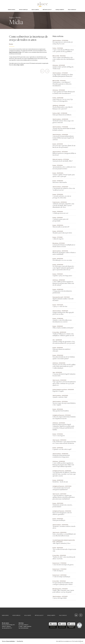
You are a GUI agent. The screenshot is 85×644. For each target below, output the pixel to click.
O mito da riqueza (58, 571)
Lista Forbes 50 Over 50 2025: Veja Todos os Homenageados (63, 100)
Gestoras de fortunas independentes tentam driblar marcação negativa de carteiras (63, 138)
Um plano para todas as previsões (62, 233)
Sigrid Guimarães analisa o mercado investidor (63, 299)
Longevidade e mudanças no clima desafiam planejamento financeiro (63, 75)
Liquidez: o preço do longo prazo (62, 276)
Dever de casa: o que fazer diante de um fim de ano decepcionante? (64, 146)
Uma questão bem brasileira (61, 411)
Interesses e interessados (60, 182)
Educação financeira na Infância (62, 115)
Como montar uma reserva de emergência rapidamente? (61, 489)
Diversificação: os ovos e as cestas (62, 260)
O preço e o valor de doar (60, 306)
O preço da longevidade (60, 598)
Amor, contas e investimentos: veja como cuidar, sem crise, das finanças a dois (63, 59)
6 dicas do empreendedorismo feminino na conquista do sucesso (64, 418)
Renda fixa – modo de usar (60, 482)
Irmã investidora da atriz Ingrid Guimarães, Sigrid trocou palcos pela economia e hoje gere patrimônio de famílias (63, 427)
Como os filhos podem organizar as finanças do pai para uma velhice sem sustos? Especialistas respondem (63, 465)
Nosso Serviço (23, 10)
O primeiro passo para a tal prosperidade (60, 220)
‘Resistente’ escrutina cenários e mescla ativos (64, 527)
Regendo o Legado (58, 391)
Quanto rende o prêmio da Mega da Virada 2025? (63, 68)
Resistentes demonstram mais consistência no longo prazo (61, 456)
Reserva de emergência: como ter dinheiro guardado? (62, 513)
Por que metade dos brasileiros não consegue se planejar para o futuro (63, 583)
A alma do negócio (58, 239)
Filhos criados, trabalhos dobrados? (63, 328)
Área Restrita (20, 641)
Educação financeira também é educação (62, 350)
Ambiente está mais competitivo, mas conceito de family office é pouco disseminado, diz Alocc (63, 205)
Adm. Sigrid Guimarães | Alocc (62, 543)
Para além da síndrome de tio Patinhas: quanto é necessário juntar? (64, 358)
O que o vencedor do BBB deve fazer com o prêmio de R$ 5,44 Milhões (63, 51)
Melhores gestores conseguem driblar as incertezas (64, 154)
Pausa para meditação (59, 520)
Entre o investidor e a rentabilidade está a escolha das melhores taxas (64, 535)
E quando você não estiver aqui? (62, 449)
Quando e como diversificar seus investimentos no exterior (62, 321)
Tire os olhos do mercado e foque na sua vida (64, 550)
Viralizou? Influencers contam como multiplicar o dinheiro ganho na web (63, 335)
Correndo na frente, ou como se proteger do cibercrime (62, 197)
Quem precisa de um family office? (63, 161)
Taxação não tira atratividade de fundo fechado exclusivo (64, 129)
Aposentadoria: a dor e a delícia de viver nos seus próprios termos (64, 168)
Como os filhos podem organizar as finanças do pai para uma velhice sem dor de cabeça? (63, 283)
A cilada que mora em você (60, 213)
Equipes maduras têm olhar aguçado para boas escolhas (63, 313)
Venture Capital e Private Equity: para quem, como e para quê (64, 175)
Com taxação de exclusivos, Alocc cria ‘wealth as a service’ (64, 189)
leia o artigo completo (19, 65)
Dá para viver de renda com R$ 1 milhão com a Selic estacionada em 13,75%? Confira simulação (64, 366)
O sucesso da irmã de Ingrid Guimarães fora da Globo (64, 375)
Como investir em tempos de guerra (63, 565)
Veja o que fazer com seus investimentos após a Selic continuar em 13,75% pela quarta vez (64, 383)
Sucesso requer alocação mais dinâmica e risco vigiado (64, 404)
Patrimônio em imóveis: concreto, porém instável (62, 506)
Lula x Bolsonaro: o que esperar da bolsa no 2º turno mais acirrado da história (64, 442)
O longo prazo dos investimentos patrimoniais (62, 292)
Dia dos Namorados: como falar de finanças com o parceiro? (63, 108)
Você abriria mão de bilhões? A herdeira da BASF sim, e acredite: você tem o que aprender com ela (64, 474)
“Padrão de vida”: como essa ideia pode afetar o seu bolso (64, 558)
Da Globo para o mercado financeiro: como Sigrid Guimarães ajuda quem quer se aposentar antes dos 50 (63, 268)
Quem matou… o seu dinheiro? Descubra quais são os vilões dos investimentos (62, 84)
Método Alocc (47, 10)
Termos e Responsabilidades (8, 641)
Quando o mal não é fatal (60, 397)
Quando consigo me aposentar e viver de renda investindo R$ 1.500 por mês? (64, 342)
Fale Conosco (72, 10)
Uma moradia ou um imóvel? (61, 227)
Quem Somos (12, 10)
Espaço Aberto (60, 10)
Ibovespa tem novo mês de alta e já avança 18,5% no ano (63, 43)
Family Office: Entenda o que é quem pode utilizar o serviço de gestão (63, 591)
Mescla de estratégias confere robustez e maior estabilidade (64, 253)
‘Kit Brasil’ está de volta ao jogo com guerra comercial (63, 122)
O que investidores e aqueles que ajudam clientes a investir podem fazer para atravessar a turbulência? (64, 497)
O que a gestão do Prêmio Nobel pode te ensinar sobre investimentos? (64, 92)
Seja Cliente (35, 10)
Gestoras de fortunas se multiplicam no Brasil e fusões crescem (64, 246)
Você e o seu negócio (59, 436)
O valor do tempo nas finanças (61, 577)
